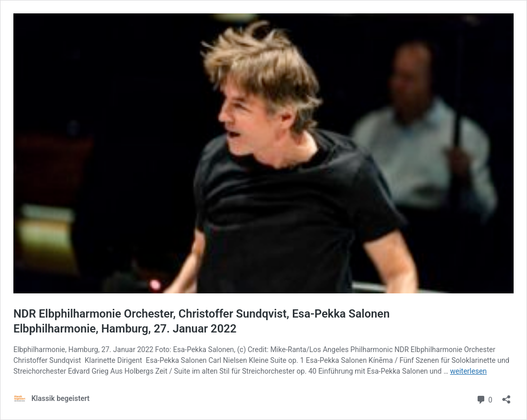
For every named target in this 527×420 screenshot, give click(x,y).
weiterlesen (468, 371)
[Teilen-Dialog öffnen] (506, 396)
